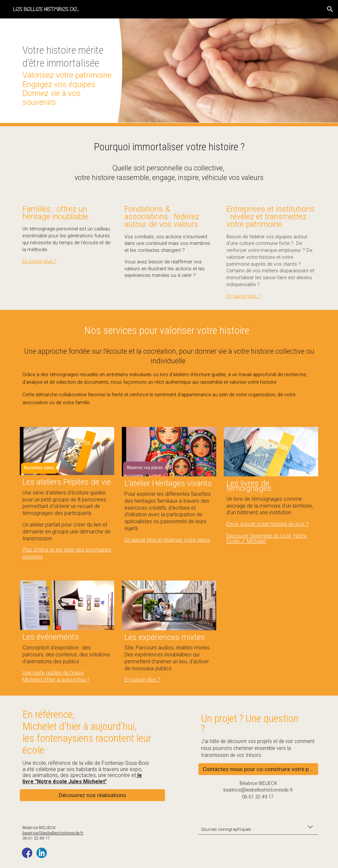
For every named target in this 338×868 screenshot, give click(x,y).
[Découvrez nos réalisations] (93, 795)
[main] (67, 72)
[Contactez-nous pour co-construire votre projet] (258, 769)
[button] (330, 9)
